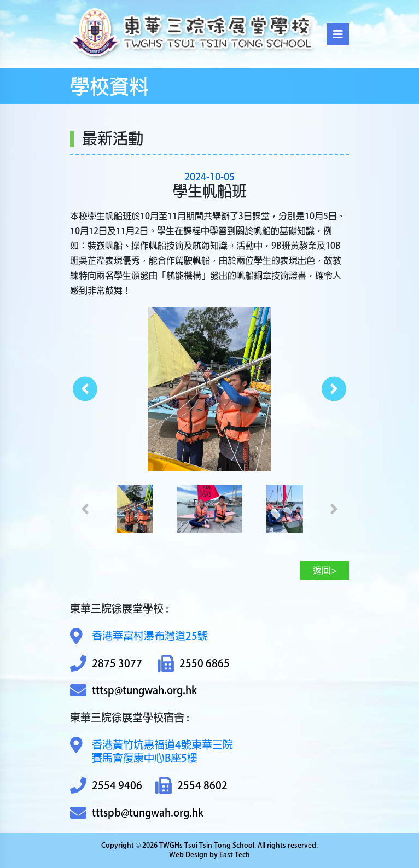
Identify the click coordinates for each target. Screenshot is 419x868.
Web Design (188, 855)
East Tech (235, 855)
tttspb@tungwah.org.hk (137, 813)
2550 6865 (194, 664)
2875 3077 (106, 664)
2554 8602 (191, 786)
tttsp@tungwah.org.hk (133, 691)
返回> (325, 570)
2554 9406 (106, 786)
